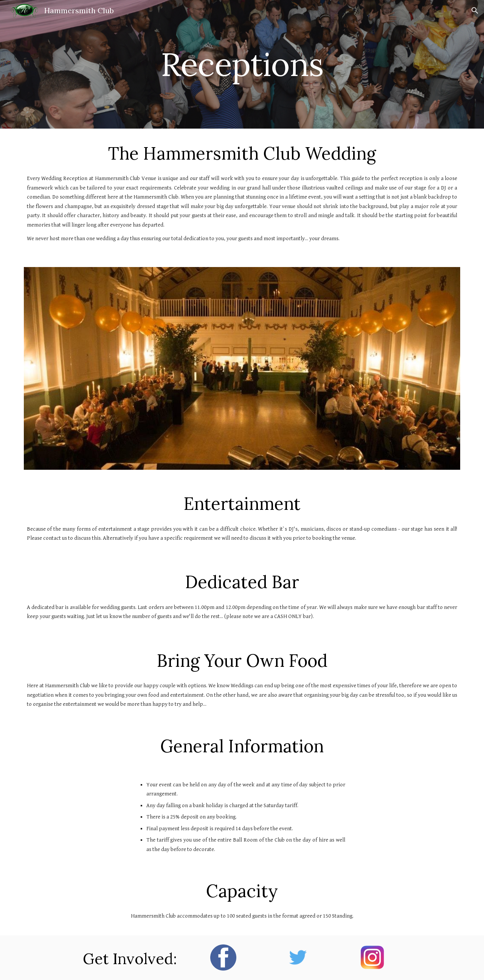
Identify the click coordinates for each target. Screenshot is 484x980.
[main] (242, 64)
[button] (475, 11)
